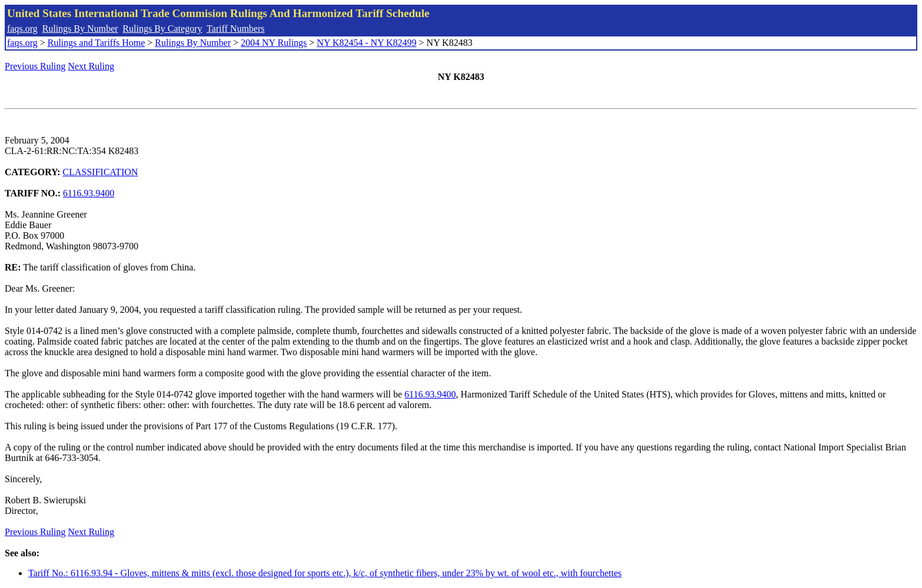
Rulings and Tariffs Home (96, 43)
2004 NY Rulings (274, 43)
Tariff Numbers (235, 29)
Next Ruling (91, 66)
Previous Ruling (35, 66)
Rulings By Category (163, 29)
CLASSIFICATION (101, 172)
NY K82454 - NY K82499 (367, 43)
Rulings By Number (80, 29)
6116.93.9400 (88, 193)
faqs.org (22, 29)
